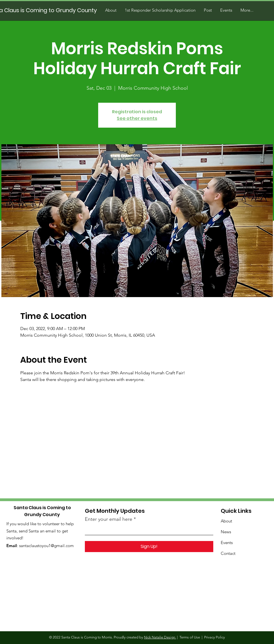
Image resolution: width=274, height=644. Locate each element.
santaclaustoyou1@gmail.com (46, 546)
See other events (137, 118)
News (226, 532)
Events (227, 543)
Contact (228, 553)
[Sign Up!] (149, 547)
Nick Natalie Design (160, 637)
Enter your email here (109, 519)
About (226, 521)
